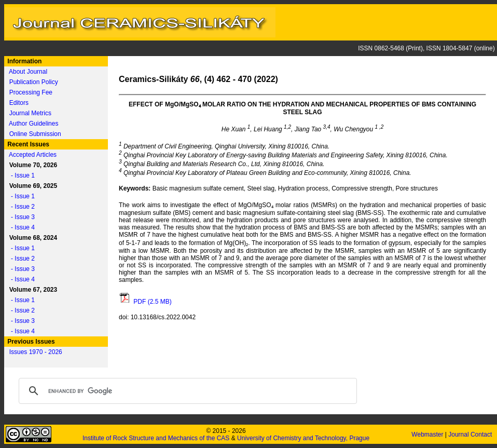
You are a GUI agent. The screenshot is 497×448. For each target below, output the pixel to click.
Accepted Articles (33, 155)
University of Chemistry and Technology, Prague (303, 438)
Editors (19, 103)
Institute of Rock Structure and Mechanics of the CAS (156, 438)
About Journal (28, 72)
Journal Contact (471, 435)
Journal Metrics (30, 113)
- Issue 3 (20, 217)
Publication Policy (34, 82)
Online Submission (35, 134)
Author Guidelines (33, 124)
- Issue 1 (20, 175)
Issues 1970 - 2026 (36, 352)
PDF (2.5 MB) (145, 302)
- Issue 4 (20, 227)
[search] (186, 391)
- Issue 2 (20, 207)
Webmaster (428, 435)
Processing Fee (31, 92)
